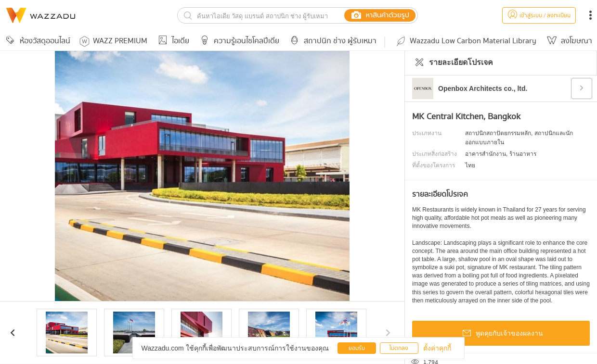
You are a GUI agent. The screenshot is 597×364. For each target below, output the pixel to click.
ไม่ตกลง (399, 348)
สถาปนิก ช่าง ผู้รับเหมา (332, 41)
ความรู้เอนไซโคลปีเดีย (238, 41)
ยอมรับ (357, 348)
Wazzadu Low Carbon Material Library (466, 41)
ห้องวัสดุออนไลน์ (37, 41)
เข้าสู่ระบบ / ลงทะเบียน (539, 16)
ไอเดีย (172, 41)
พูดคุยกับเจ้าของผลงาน (501, 334)
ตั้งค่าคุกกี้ (437, 348)
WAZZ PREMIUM (113, 41)
